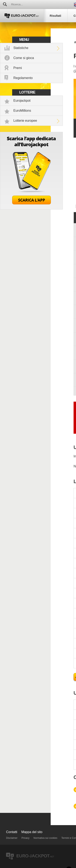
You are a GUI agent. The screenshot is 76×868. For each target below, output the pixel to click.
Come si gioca (24, 58)
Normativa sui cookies (45, 838)
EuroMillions (22, 111)
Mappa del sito (32, 832)
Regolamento (23, 78)
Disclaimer (12, 838)
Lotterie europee (25, 121)
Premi (18, 68)
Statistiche (21, 48)
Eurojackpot (22, 101)
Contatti (12, 832)
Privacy (25, 838)
